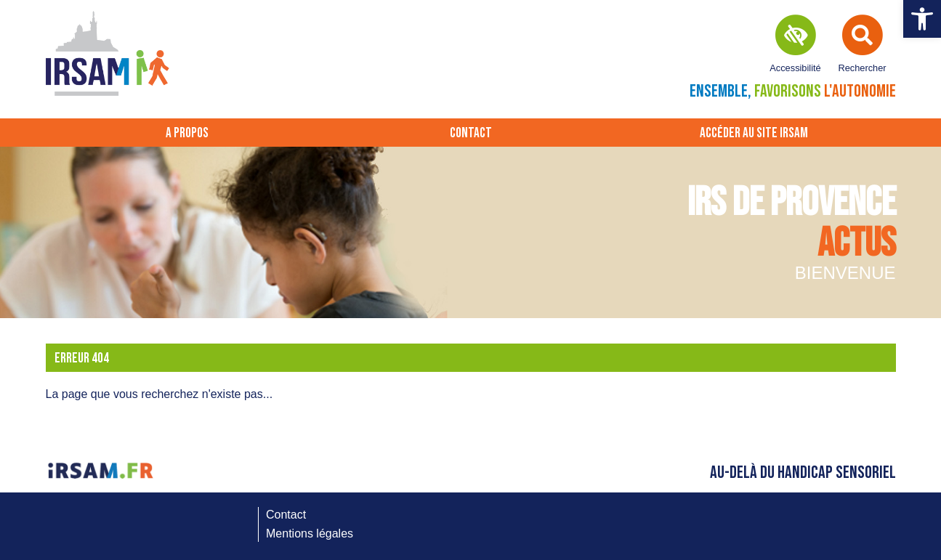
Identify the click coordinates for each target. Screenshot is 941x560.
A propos (187, 133)
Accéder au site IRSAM (754, 133)
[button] (922, 19)
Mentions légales (310, 533)
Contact (471, 133)
